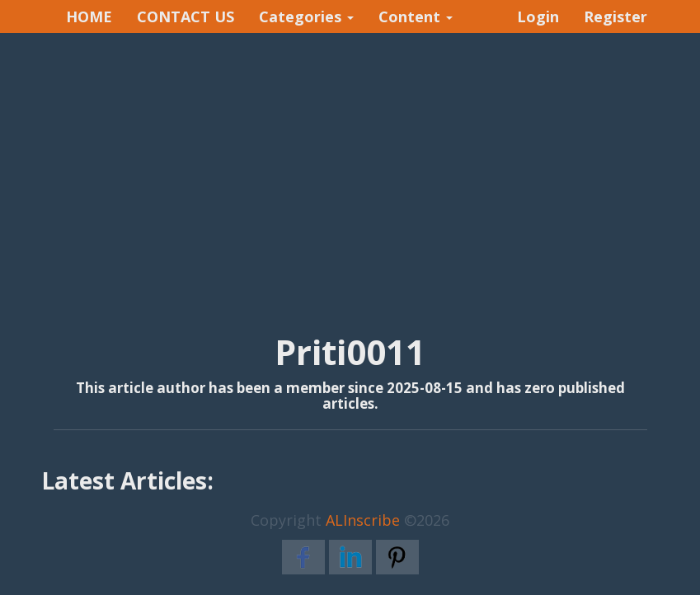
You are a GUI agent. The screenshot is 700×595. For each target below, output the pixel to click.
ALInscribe (363, 520)
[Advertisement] (350, 166)
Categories (306, 16)
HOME (89, 16)
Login (538, 16)
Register (615, 16)
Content (416, 16)
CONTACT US (186, 16)
